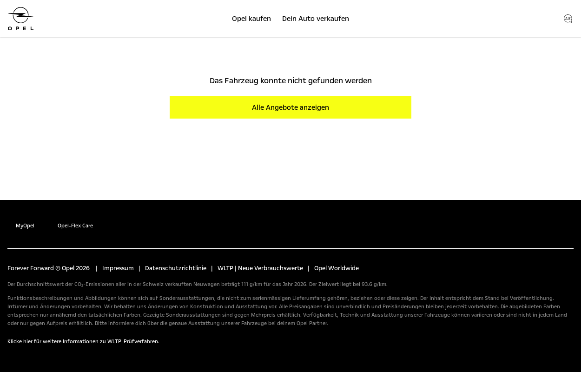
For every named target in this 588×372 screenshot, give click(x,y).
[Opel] (21, 19)
